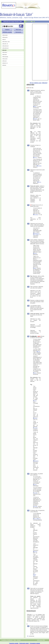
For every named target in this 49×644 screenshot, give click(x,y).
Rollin (35, 373)
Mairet (35, 107)
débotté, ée (5, 63)
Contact (19, 640)
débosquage (5, 57)
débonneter (5, 35)
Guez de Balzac (37, 519)
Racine (38, 352)
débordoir (5, 54)
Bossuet (35, 418)
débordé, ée (5, 44)
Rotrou (35, 253)
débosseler (5, 59)
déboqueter (5, 37)
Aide (15, 640)
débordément (5, 48)
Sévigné (35, 119)
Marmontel (36, 461)
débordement (5, 46)
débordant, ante (6, 42)
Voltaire (35, 493)
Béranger (39, 166)
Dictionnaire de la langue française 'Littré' (13, 22)
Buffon (39, 182)
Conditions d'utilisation (7, 640)
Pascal (35, 401)
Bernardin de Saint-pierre (36, 234)
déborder (4, 50)
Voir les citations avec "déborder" (39, 83)
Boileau (35, 158)
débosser (5, 61)
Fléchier (35, 428)
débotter (4, 65)
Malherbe (36, 215)
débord (4, 39)
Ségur (35, 268)
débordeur (5, 52)
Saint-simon (35, 575)
